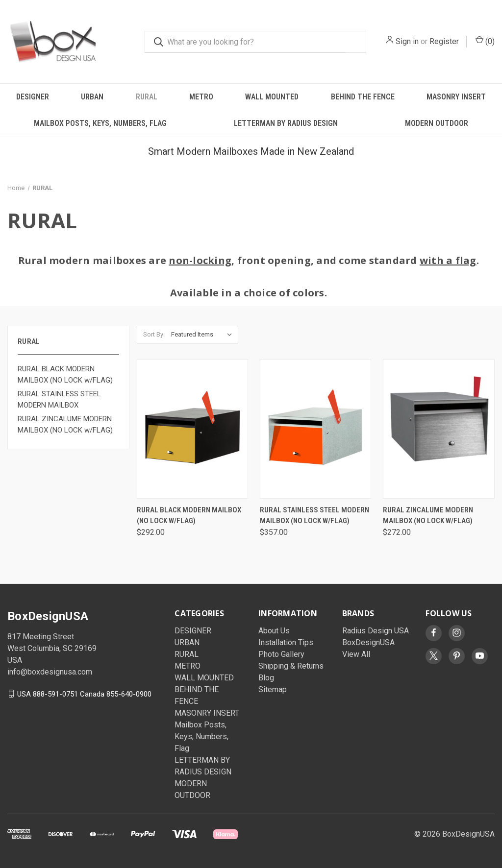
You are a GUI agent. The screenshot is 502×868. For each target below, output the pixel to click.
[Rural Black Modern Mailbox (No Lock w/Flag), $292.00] (192, 429)
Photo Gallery (281, 654)
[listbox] (204, 335)
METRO (201, 97)
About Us (274, 631)
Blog (266, 678)
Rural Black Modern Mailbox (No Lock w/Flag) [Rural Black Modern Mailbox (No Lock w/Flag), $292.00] (189, 516)
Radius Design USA (376, 631)
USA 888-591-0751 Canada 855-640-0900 (84, 694)
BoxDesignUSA (368, 642)
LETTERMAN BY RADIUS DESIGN (286, 123)
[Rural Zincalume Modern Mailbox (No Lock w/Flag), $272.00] (439, 429)
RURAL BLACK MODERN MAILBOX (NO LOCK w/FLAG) (65, 374)
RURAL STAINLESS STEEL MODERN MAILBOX (59, 399)
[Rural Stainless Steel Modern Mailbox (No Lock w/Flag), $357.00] (315, 429)
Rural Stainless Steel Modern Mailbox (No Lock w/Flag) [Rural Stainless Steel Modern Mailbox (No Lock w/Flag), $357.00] (314, 516)
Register (444, 41)
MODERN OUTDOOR (437, 123)
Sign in (407, 41)
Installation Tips (286, 642)
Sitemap (273, 689)
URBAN (92, 97)
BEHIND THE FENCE (363, 97)
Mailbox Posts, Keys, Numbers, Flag (100, 123)
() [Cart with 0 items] (485, 41)
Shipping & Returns (291, 666)
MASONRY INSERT (456, 97)
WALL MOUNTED (272, 97)
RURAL (147, 97)
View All (356, 654)
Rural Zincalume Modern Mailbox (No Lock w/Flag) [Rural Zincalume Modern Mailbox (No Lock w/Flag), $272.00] (428, 516)
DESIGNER (33, 97)
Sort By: (154, 334)
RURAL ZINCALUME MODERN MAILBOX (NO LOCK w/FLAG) (65, 424)
